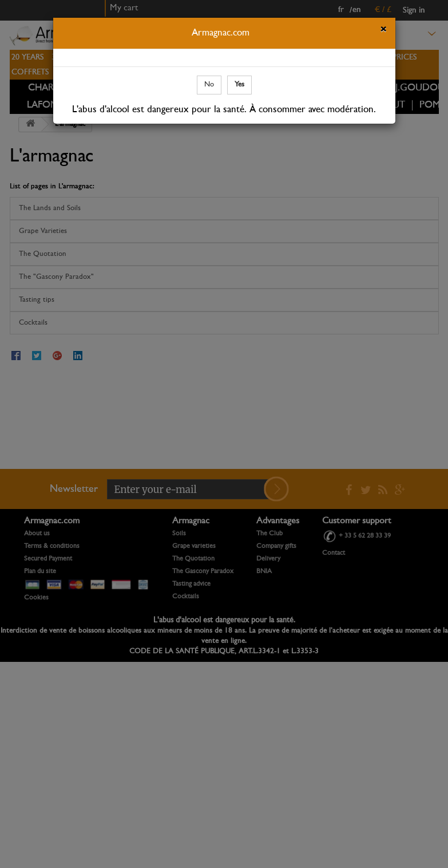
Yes (239, 84)
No (209, 84)
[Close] (383, 31)
